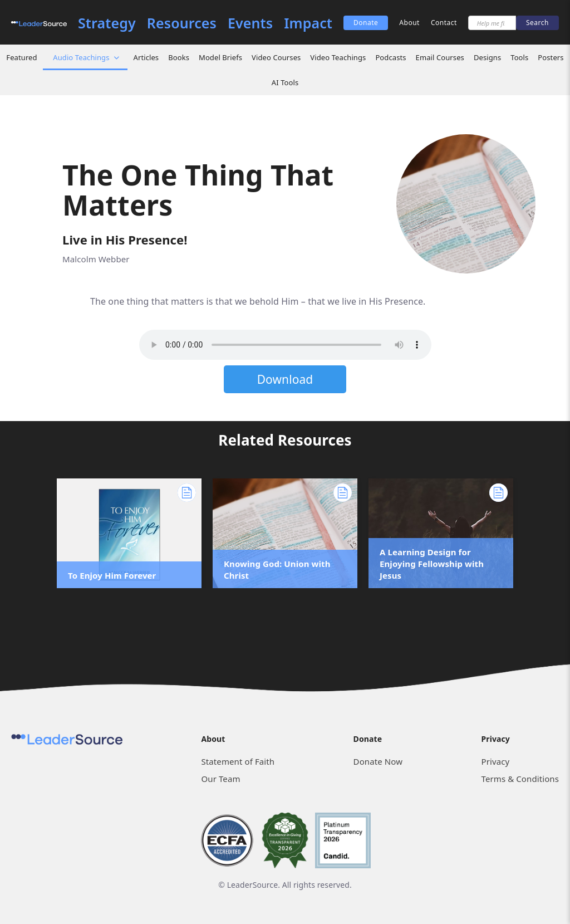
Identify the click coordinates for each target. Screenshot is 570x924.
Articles (146, 57)
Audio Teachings (81, 57)
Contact (444, 23)
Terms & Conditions (520, 779)
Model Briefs (220, 57)
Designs (487, 57)
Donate (366, 23)
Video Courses (276, 57)
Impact (308, 23)
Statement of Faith (238, 761)
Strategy (107, 23)
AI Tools (285, 82)
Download (285, 379)
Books (179, 57)
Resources (182, 23)
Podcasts (390, 57)
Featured (21, 57)
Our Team (220, 779)
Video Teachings (338, 57)
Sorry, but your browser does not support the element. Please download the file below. (285, 345)
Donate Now (378, 761)
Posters (551, 57)
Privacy (496, 761)
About (409, 23)
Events (250, 23)
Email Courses (440, 57)
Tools (519, 57)
